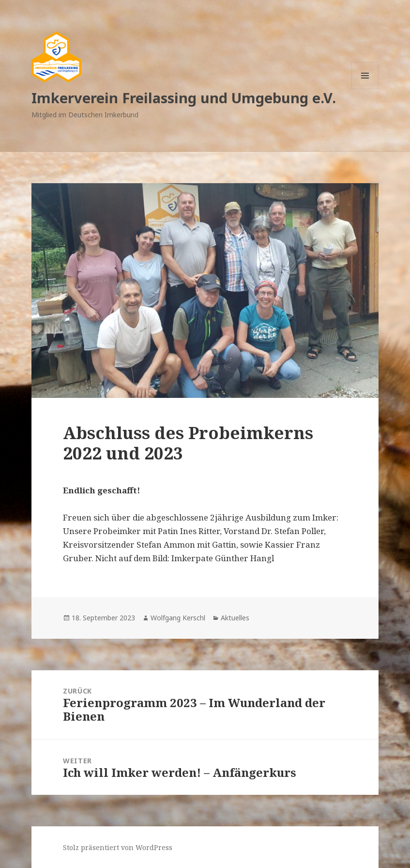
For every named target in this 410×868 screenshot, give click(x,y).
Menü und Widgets (365, 89)
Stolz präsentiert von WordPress (118, 847)
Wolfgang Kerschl (178, 618)
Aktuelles (235, 618)
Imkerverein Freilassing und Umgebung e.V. (184, 98)
